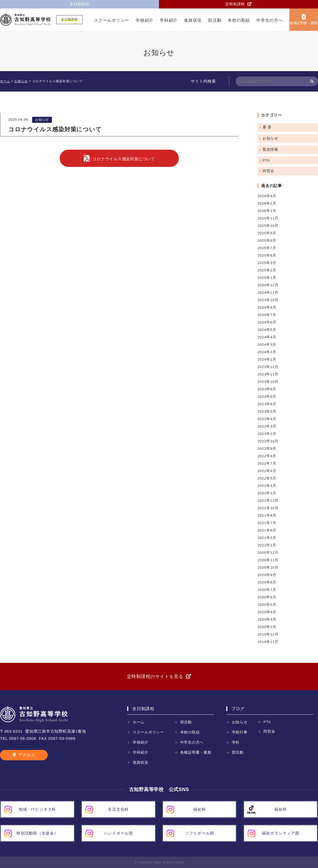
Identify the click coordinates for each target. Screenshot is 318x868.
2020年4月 (267, 612)
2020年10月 (268, 567)
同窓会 (268, 171)
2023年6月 (267, 404)
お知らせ (42, 120)
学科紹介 (169, 20)
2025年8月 (267, 241)
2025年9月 (267, 233)
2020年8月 (267, 582)
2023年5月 (267, 411)
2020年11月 (268, 560)
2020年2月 (267, 627)
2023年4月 (267, 419)
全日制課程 (79, 4)
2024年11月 (268, 293)
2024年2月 (267, 352)
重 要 (267, 127)
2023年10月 (268, 382)
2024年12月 (268, 285)
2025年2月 (267, 270)
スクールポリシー (112, 20)
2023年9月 (267, 389)
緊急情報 (270, 150)
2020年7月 (267, 590)
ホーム (139, 722)
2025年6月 (267, 255)
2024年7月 (267, 315)
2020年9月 (267, 575)
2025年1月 (267, 278)
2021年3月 (267, 538)
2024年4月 (267, 337)
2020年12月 (268, 553)
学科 (236, 742)
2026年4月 (267, 196)
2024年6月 (267, 322)
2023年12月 (268, 367)
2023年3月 (267, 426)
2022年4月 (267, 486)
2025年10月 (268, 226)
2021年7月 (267, 523)
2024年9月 (267, 307)
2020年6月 (267, 597)
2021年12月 (268, 501)
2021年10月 (268, 508)
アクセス (27, 755)
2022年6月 (267, 471)
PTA (266, 160)
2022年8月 (267, 456)
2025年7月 (267, 248)
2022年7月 (267, 463)
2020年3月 (267, 619)
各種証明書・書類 (304, 23)
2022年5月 (267, 478)
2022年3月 (267, 493)
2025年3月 (267, 263)
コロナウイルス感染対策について (124, 159)
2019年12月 (268, 634)
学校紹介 (145, 20)
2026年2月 (267, 203)
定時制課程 (235, 4)
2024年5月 (267, 330)
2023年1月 (267, 434)
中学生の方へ (270, 20)
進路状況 (193, 20)
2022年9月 (267, 449)
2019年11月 (268, 642)
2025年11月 (268, 218)
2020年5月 (267, 605)
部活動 (215, 20)
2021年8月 (267, 515)
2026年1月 (267, 211)
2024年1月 (267, 359)
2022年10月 (268, 441)
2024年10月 (268, 300)
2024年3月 (267, 345)
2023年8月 (267, 397)
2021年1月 (267, 545)
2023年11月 (268, 374)
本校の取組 (239, 20)
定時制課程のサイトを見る (155, 677)
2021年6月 (267, 530)
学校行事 (240, 732)
